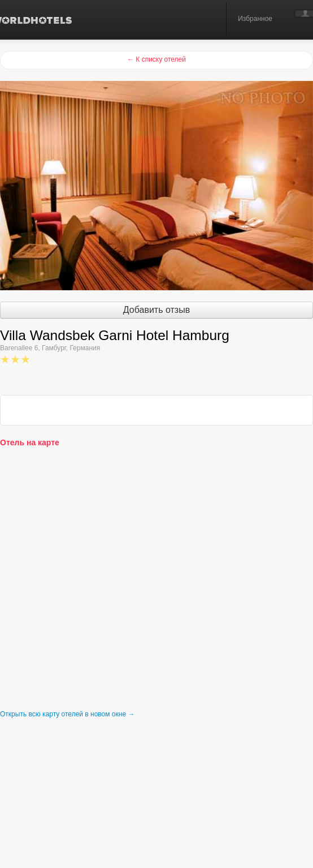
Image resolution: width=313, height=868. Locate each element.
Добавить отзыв (156, 310)
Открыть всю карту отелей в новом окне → (67, 714)
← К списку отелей (156, 59)
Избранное (255, 19)
